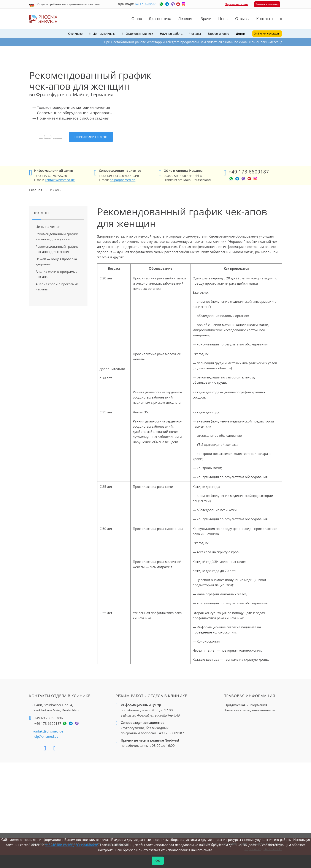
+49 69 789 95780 (48, 718)
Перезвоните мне (237, 4)
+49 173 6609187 (145, 4)
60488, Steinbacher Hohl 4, (56, 708)
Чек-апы (195, 34)
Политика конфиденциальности (249, 710)
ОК (158, 861)
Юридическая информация (245, 705)
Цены (223, 19)
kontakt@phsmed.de (60, 180)
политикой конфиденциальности (71, 845)
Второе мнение (218, 34)
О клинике (75, 34)
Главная (36, 190)
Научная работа (171, 34)
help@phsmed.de (123, 180)
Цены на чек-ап (48, 227)
